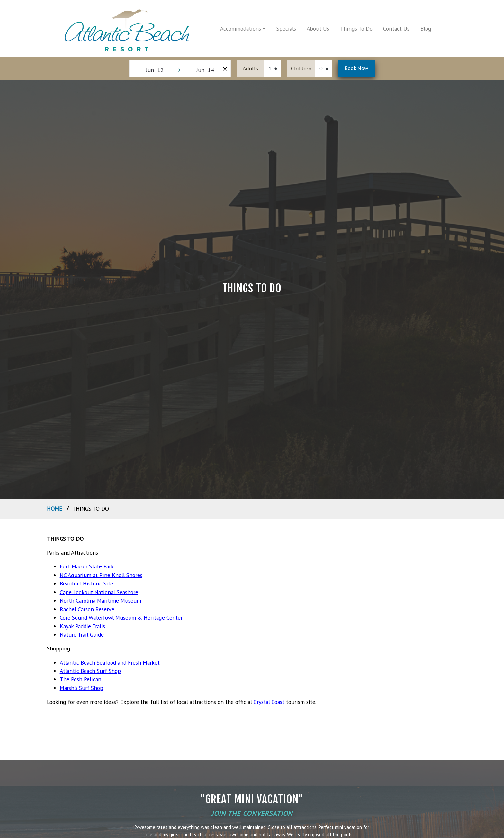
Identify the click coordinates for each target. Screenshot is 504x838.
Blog (426, 28)
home (55, 508)
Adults (250, 68)
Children (301, 68)
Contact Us (396, 28)
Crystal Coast (269, 702)
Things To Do (356, 28)
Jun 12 (155, 70)
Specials (286, 28)
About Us (318, 28)
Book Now (356, 68)
